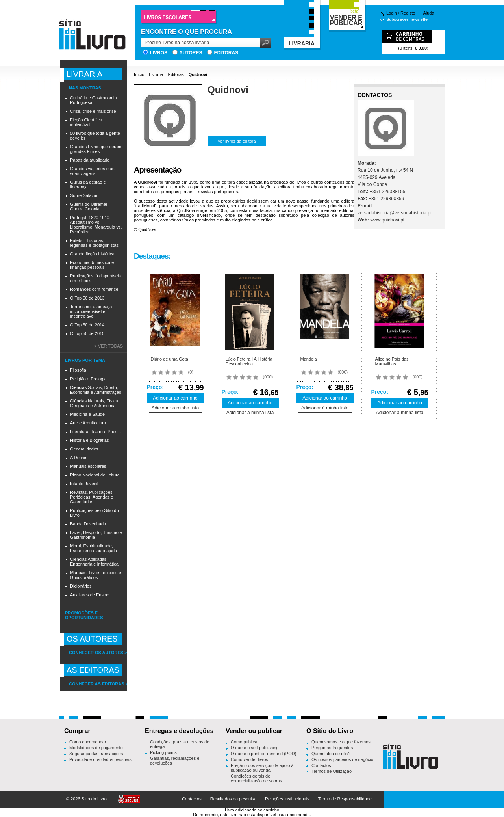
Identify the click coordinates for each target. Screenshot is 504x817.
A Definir (78, 458)
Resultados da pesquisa (233, 799)
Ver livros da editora (236, 141)
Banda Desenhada (88, 524)
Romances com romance (94, 289)
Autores (191, 53)
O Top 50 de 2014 (87, 325)
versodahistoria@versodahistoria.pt (395, 213)
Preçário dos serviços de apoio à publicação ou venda (262, 768)
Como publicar (245, 742)
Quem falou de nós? (331, 754)
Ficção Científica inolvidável (86, 122)
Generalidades (84, 449)
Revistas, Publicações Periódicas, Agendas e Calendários (92, 497)
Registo (408, 13)
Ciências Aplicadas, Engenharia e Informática (94, 562)
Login (392, 13)
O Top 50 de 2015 (87, 333)
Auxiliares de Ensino (90, 595)
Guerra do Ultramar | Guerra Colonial (90, 207)
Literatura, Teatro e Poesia (95, 432)
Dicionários (81, 586)
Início (139, 74)
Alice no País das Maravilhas (392, 361)
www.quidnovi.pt (387, 220)
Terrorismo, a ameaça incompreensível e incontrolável (91, 311)
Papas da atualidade (90, 160)
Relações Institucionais (287, 799)
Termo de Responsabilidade (345, 799)
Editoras (226, 53)
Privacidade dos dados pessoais (100, 759)
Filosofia (78, 370)
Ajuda (428, 13)
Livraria (156, 74)
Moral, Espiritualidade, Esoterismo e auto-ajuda (94, 548)
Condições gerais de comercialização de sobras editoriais (256, 781)
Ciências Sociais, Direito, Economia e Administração (96, 390)
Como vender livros (249, 759)
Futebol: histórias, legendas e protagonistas (94, 243)
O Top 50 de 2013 (87, 298)
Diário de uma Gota (170, 359)
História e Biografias (89, 440)
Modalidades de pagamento (96, 748)
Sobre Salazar (84, 195)
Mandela (309, 359)
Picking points (163, 752)
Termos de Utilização (332, 771)
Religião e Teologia (88, 379)
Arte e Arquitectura (88, 423)
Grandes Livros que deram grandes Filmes (96, 149)
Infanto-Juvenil (84, 484)
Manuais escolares (88, 466)
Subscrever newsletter (408, 19)
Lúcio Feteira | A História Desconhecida (249, 361)
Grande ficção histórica (92, 254)
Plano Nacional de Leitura (95, 475)
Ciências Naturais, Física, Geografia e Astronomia (95, 403)
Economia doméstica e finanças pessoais (92, 265)
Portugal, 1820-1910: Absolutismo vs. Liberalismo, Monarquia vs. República (96, 225)
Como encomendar (88, 742)
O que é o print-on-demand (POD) (263, 754)
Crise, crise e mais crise (93, 111)
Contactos (321, 765)
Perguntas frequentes (332, 748)
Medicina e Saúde (87, 414)
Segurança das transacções (96, 754)
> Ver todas (108, 346)
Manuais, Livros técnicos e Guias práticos (96, 575)
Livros (158, 53)
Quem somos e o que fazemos (341, 742)
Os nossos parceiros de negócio (342, 759)
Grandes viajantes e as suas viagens (92, 171)
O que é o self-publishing (255, 748)
